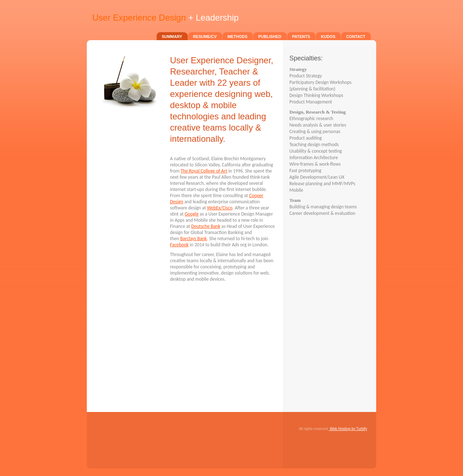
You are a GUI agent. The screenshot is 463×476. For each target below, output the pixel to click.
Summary (172, 37)
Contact (356, 37)
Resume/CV (205, 37)
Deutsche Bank (206, 226)
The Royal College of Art (204, 171)
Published (270, 37)
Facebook (179, 245)
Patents (301, 37)
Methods (237, 37)
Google (192, 214)
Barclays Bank (194, 239)
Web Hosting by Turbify (348, 429)
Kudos (328, 37)
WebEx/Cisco (220, 208)
